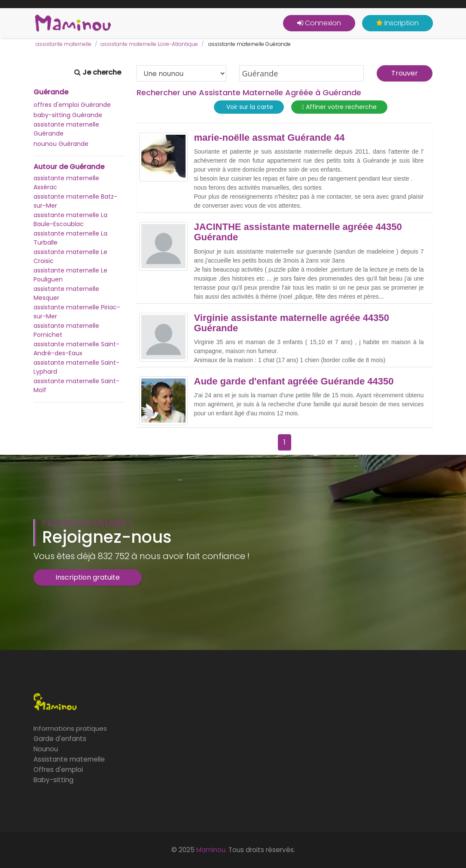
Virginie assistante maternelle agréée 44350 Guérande (292, 323)
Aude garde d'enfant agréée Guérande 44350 (294, 381)
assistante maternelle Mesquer (66, 293)
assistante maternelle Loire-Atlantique (149, 44)
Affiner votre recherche (339, 107)
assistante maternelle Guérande (66, 129)
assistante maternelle (64, 44)
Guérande (51, 92)
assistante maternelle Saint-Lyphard (76, 367)
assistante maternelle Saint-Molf (76, 386)
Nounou (46, 749)
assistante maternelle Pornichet (66, 330)
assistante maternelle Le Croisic (70, 256)
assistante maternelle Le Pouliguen (70, 275)
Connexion (319, 23)
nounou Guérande (61, 144)
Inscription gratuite (88, 577)
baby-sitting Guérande (68, 115)
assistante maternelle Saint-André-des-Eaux (76, 349)
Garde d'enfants (60, 739)
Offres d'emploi (58, 770)
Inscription (397, 23)
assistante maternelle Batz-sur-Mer (75, 201)
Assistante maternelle (69, 759)
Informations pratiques (70, 728)
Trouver (405, 73)
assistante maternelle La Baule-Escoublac (70, 219)
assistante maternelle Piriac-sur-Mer (77, 312)
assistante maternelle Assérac (66, 183)
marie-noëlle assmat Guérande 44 (270, 138)
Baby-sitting (53, 780)
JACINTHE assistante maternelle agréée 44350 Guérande (298, 232)
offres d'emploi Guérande (72, 105)
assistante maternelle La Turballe (70, 238)
